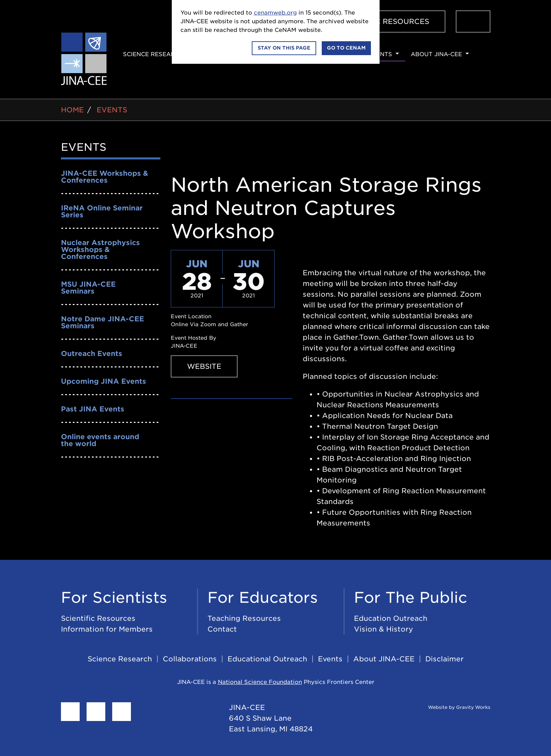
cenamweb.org (275, 13)
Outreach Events (92, 354)
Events (380, 54)
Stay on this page (284, 48)
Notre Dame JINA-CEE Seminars (103, 322)
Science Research (153, 54)
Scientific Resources (384, 21)
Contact (222, 629)
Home (72, 110)
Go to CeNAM (346, 48)
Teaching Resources (244, 618)
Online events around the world (100, 440)
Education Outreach (391, 618)
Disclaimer (445, 659)
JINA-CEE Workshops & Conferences (105, 177)
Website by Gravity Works (451, 707)
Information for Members (107, 629)
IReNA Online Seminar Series (102, 211)
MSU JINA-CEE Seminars (88, 288)
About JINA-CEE (436, 54)
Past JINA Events (93, 409)
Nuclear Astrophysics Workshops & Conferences (100, 250)
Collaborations (190, 659)
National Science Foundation (260, 682)
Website (204, 366)
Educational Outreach (267, 659)
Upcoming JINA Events (104, 381)
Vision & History (384, 629)
